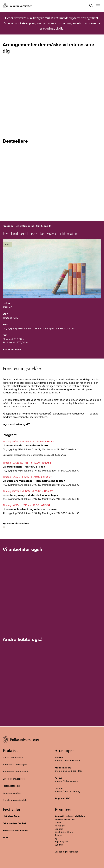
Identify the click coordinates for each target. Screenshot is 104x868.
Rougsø (58, 835)
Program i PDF (62, 798)
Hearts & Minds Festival (15, 830)
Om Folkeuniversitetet (14, 779)
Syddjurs (59, 845)
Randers (59, 829)
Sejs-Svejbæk (62, 842)
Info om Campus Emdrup (67, 761)
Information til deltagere (15, 765)
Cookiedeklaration (12, 793)
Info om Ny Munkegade (67, 781)
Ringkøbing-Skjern (64, 832)
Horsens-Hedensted (65, 819)
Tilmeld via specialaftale (15, 800)
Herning (59, 788)
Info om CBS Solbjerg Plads (69, 771)
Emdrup (59, 757)
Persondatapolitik (11, 786)
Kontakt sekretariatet (13, 757)
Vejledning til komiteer (66, 852)
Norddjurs (60, 826)
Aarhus (58, 778)
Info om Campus (63, 791)
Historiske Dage (11, 816)
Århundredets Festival (14, 823)
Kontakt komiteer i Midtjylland (70, 816)
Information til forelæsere (16, 772)
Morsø (58, 823)
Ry (56, 838)
